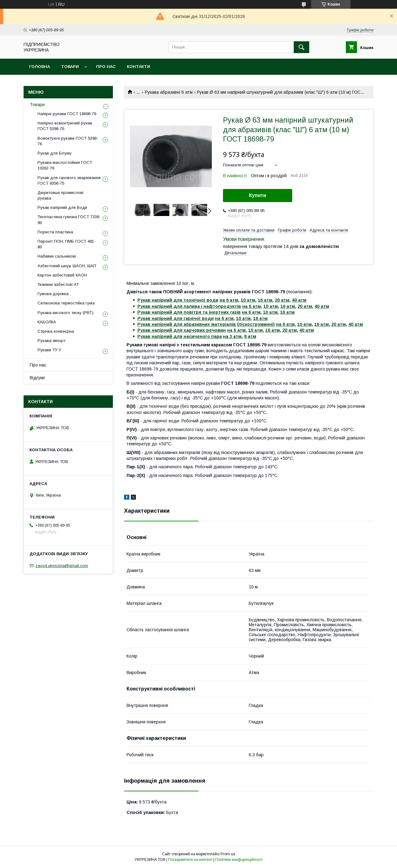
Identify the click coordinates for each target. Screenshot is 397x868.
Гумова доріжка (53, 294)
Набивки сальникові (57, 256)
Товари (70, 67)
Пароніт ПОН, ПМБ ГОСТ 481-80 (67, 244)
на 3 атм (232, 336)
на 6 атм (229, 300)
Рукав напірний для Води (62, 207)
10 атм (248, 300)
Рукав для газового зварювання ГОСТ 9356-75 (69, 180)
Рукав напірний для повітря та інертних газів (189, 312)
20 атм (282, 300)
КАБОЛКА (47, 322)
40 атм (299, 300)
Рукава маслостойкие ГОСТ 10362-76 (65, 165)
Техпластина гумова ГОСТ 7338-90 (69, 220)
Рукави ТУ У (49, 350)
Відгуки (37, 378)
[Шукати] (301, 47)
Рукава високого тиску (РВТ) (65, 313)
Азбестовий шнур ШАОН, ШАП (67, 266)
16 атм (265, 300)
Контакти (138, 67)
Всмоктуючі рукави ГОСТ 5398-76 (68, 141)
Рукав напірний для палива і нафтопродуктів (189, 306)
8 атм (250, 336)
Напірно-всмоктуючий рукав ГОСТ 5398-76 (65, 126)
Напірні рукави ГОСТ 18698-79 (67, 114)
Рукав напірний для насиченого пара (180, 336)
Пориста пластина (55, 232)
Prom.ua (228, 854)
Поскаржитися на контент (190, 860)
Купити (258, 195)
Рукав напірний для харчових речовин (182, 330)
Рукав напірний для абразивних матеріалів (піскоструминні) (206, 324)
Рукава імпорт (51, 341)
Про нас (106, 67)
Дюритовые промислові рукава (60, 195)
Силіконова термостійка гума (66, 303)
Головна (40, 67)
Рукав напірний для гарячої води (176, 318)
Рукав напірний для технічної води (178, 300)
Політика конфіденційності (239, 860)
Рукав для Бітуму (55, 153)
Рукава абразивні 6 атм (169, 92)
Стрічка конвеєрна (56, 331)
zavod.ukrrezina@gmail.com (62, 566)
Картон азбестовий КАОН (62, 275)
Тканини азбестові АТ (58, 284)
